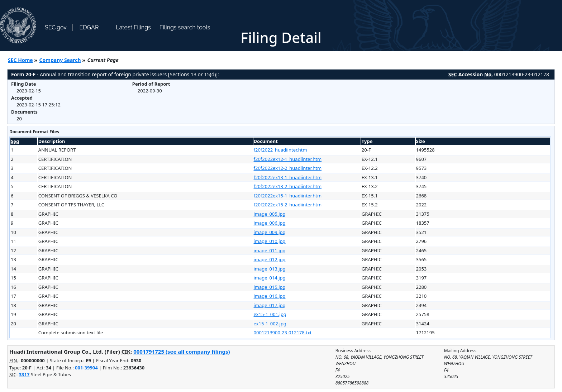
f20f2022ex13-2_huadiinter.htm (288, 186)
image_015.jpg (270, 287)
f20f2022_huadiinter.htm (280, 150)
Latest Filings (133, 27)
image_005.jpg (270, 214)
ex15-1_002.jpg (270, 324)
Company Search (60, 60)
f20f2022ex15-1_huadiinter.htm (288, 196)
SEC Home (20, 60)
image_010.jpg (270, 241)
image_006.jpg (270, 223)
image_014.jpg (270, 278)
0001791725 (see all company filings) (182, 352)
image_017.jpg (270, 305)
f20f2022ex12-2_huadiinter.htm (288, 168)
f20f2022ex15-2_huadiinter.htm (288, 205)
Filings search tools (185, 27)
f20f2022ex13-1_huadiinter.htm (288, 177)
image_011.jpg (270, 250)
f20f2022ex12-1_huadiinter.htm (288, 159)
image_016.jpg (270, 296)
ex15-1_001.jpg (270, 314)
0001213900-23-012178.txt (283, 333)
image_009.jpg (270, 232)
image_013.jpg (270, 269)
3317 (24, 374)
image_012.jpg (270, 259)
